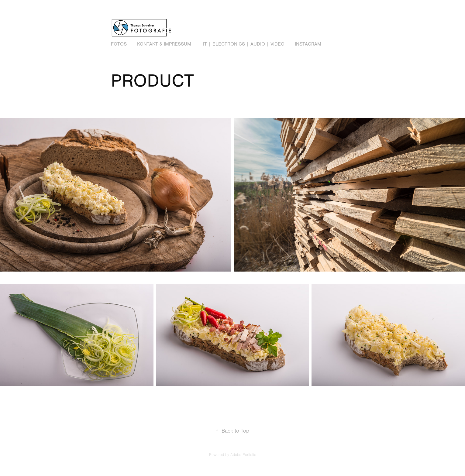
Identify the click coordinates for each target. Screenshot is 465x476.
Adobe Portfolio (243, 455)
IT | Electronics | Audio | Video (244, 44)
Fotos (119, 44)
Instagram (308, 44)
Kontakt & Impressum (164, 44)
